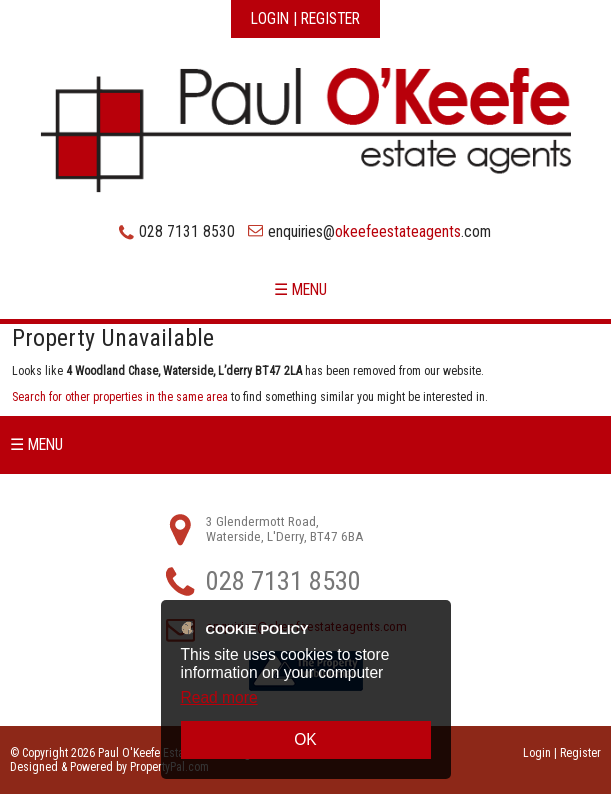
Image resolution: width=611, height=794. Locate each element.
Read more (219, 697)
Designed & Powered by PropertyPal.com (109, 767)
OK (305, 739)
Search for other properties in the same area (120, 397)
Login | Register (305, 19)
